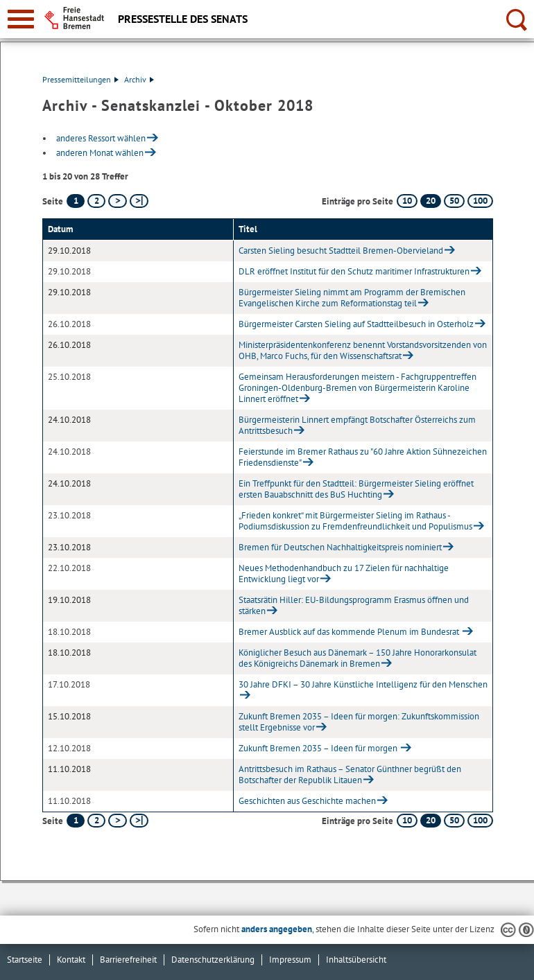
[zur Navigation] (21, 19)
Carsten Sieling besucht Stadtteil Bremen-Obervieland (341, 251)
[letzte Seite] (139, 201)
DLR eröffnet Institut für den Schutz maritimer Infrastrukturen (354, 271)
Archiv (139, 79)
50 (454, 201)
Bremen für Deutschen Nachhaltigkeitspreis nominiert (340, 547)
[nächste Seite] (118, 201)
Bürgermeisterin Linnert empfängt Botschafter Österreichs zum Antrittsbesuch (357, 425)
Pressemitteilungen (80, 79)
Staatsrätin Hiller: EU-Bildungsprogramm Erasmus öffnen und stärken (354, 605)
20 (431, 201)
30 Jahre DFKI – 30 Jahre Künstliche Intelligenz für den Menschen (363, 684)
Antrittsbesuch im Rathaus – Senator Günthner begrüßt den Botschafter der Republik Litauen (350, 775)
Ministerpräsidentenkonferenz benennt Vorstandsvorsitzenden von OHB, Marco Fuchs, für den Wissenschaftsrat (363, 350)
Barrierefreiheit (128, 960)
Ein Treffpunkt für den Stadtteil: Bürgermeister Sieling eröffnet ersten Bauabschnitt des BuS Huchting (356, 489)
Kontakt (71, 960)
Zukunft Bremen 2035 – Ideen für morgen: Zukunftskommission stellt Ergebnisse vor (359, 722)
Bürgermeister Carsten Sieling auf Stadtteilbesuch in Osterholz (356, 324)
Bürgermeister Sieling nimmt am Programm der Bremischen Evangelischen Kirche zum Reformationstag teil (352, 298)
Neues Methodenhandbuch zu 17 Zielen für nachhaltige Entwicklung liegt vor (344, 574)
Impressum (290, 960)
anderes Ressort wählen (101, 138)
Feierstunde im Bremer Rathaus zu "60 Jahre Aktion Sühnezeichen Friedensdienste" (363, 457)
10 (407, 201)
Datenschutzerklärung (213, 960)
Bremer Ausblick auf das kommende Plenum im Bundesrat (350, 632)
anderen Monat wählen (100, 153)
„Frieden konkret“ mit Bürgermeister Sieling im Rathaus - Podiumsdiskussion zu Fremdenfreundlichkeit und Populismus (355, 521)
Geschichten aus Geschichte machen (307, 801)
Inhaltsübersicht (356, 960)
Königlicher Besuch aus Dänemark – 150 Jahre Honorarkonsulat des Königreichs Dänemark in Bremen (358, 658)
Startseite (25, 960)
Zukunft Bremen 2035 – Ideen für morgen (319, 748)
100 (480, 201)
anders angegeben (277, 929)
